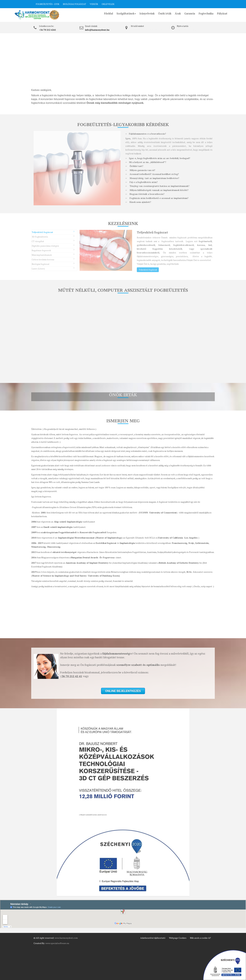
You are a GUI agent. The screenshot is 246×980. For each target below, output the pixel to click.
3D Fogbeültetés (53, 237)
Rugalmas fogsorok (53, 250)
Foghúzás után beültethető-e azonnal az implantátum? (157, 198)
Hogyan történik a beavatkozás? (145, 194)
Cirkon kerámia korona (53, 259)
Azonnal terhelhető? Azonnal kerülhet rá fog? (152, 174)
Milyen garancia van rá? (140, 170)
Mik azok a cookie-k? (200, 938)
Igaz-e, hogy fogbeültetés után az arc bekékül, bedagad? (158, 158)
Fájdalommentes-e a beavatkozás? (146, 134)
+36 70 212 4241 (48, 30)
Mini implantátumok (53, 255)
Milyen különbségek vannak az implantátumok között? (157, 190)
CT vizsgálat (53, 241)
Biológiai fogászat (53, 264)
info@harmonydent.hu (97, 30)
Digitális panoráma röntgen (53, 246)
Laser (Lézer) (53, 268)
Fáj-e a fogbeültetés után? (142, 182)
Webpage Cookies (178, 938)
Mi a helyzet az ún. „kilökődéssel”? (146, 162)
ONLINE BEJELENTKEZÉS (201, 5)
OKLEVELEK (108, 4)
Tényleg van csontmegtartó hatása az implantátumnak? (157, 186)
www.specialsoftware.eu (57, 943)
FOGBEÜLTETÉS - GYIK (48, 4)
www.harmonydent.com (66, 938)
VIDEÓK (94, 4)
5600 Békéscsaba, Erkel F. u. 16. (148, 30)
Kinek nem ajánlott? (138, 202)
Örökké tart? (134, 166)
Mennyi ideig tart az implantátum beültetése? (152, 178)
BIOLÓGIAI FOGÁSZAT (75, 4)
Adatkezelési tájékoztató (153, 938)
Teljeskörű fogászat (53, 232)
